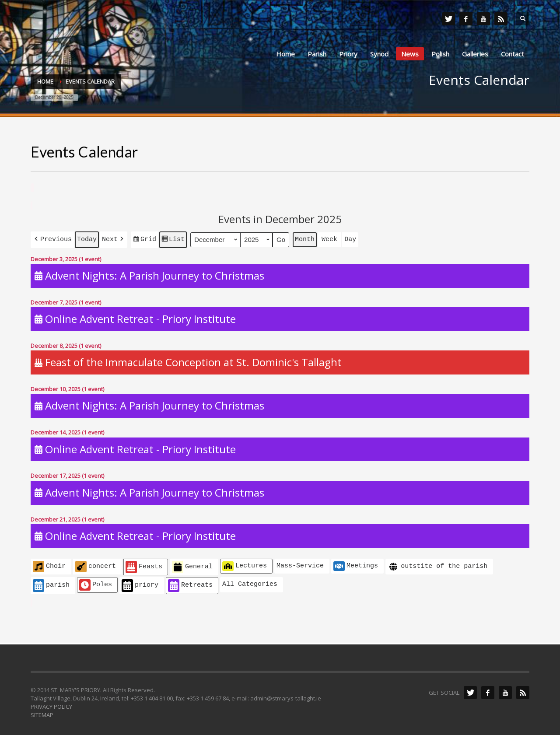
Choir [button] (49, 565)
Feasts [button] (144, 565)
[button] (52, 239)
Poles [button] (96, 583)
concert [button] (96, 565)
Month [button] (305, 238)
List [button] (173, 240)
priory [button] (140, 584)
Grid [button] (144, 240)
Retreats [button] (190, 584)
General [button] (192, 565)
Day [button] (350, 238)
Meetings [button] (356, 564)
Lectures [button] (245, 564)
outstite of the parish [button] (437, 565)
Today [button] (87, 238)
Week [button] (329, 238)
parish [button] (51, 584)
